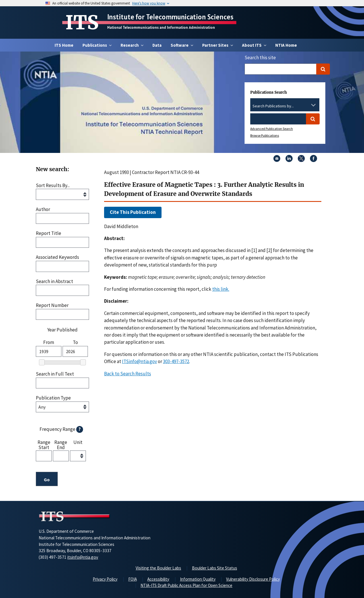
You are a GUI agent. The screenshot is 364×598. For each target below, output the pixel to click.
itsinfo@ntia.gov (83, 557)
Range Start (44, 445)
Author (43, 209)
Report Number (52, 305)
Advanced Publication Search (272, 129)
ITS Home (64, 45)
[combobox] (285, 106)
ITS (82, 22)
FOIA (133, 579)
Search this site (260, 58)
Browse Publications (265, 135)
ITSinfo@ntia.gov (139, 361)
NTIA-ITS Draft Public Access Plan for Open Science (186, 585)
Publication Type (53, 398)
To (75, 342)
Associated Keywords (57, 257)
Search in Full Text (55, 374)
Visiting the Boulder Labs (158, 568)
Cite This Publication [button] (133, 212)
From (49, 342)
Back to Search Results (128, 374)
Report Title (48, 233)
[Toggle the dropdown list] (313, 105)
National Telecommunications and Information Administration (161, 27)
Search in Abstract (54, 281)
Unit (78, 443)
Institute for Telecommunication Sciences (170, 17)
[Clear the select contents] (306, 105)
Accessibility (158, 579)
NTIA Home (286, 45)
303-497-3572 (176, 361)
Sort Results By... (53, 186)
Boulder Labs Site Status (215, 568)
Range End (61, 445)
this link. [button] (221, 289)
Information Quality (198, 579)
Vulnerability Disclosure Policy (253, 579)
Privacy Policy (105, 579)
